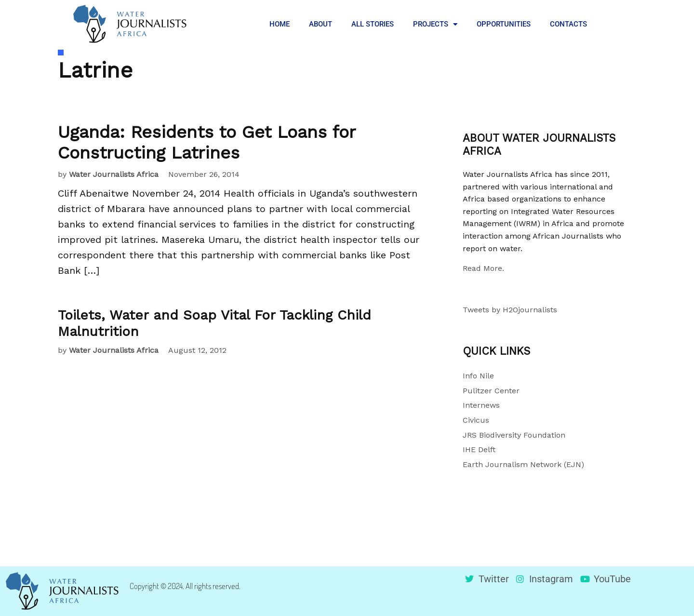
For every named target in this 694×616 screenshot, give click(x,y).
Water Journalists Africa (114, 174)
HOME (280, 24)
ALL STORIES (373, 24)
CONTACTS (568, 24)
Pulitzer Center (491, 391)
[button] (612, 24)
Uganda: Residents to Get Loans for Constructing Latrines (207, 142)
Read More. (483, 268)
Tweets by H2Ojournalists (510, 310)
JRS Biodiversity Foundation (514, 435)
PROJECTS (435, 24)
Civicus (476, 420)
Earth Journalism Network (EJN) (523, 464)
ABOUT (320, 24)
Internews (481, 405)
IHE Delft (479, 449)
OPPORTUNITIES (504, 24)
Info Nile (478, 376)
